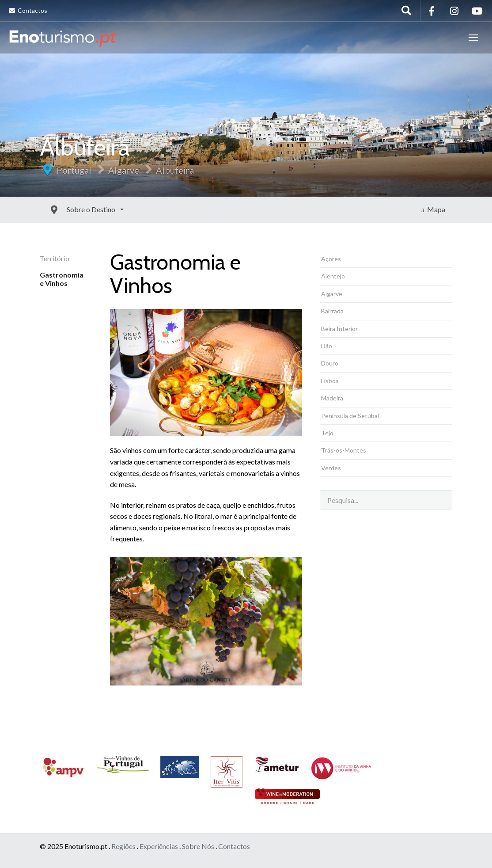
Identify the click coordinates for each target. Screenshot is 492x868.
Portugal (74, 170)
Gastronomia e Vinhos (62, 279)
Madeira (332, 398)
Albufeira (175, 170)
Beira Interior (339, 329)
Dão (327, 346)
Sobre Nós (198, 846)
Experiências (159, 846)
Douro (330, 363)
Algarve (124, 170)
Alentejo (333, 276)
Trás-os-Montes (344, 450)
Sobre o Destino (72, 209)
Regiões (123, 846)
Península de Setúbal (350, 416)
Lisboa (330, 381)
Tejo (327, 433)
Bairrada (332, 311)
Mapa (433, 209)
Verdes (331, 468)
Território (55, 258)
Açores (331, 259)
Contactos (28, 10)
